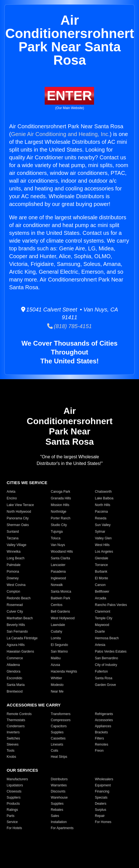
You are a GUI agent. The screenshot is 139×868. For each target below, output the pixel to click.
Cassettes (58, 738)
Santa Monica (61, 592)
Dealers (101, 804)
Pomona (13, 572)
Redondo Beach (19, 598)
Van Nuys (58, 545)
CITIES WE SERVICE (27, 483)
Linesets (57, 744)
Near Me (57, 691)
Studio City (59, 525)
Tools (11, 751)
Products (13, 804)
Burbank (101, 572)
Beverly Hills (16, 625)
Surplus (101, 810)
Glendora (13, 671)
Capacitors (59, 726)
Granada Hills (61, 498)
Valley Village (17, 545)
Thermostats (16, 720)
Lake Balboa (104, 498)
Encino (12, 498)
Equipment (103, 785)
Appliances (103, 726)
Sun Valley (103, 525)
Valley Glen (103, 538)
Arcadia (101, 598)
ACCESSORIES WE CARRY (34, 705)
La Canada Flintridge (22, 638)
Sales (55, 816)
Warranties (59, 785)
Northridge (59, 512)
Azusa (55, 665)
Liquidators (15, 785)
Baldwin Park (60, 598)
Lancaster (58, 565)
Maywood (102, 625)
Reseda (101, 518)
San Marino (59, 651)
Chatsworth (103, 492)
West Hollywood (63, 618)
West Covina (16, 585)
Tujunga (57, 532)
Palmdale (14, 565)
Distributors (59, 779)
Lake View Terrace (20, 505)
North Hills (103, 505)
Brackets (101, 732)
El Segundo (59, 645)
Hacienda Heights (64, 671)
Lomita (56, 638)
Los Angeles (104, 552)
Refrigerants (104, 714)
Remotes (102, 744)
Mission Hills (60, 505)
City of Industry (106, 665)
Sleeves (13, 744)
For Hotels (14, 828)
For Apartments (62, 828)
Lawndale (58, 625)
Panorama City (18, 518)
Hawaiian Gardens (20, 651)
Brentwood (15, 691)
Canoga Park (60, 492)
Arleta (11, 492)
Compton (13, 592)
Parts (11, 816)
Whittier (56, 678)
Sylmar (100, 532)
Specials (101, 797)
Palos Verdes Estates (111, 651)
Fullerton (101, 671)
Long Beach (16, 558)
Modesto (57, 685)
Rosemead (15, 605)
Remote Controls (19, 714)
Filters (99, 738)
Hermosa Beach (107, 638)
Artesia (100, 645)
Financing (102, 791)
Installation (59, 822)
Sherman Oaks (18, 525)
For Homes (103, 822)
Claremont (103, 612)
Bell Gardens (60, 612)
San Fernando (17, 631)
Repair (100, 816)
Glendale (102, 558)
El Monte (101, 578)
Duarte (100, 631)
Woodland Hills (62, 552)
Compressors (61, 720)
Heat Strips (59, 757)
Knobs (11, 757)
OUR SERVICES (22, 770)
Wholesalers (104, 779)
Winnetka (14, 552)
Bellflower (102, 592)
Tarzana (13, 538)
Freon (99, 751)
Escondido (14, 678)
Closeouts (14, 791)
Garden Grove (105, 685)
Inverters (13, 732)
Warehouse (59, 797)
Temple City (104, 618)
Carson (100, 585)
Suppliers (14, 797)
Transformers (61, 714)
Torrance (101, 565)
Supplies (57, 732)
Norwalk (57, 585)
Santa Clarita (60, 558)
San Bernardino (106, 658)
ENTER (69, 96)
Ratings (12, 810)
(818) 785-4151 (69, 326)
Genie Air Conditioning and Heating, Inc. (60, 134)
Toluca (56, 538)
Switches (13, 738)
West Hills (102, 545)
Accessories (104, 720)
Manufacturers (17, 779)
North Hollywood (19, 512)
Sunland (13, 532)
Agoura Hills (16, 645)
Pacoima (101, 512)
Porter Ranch (61, 518)
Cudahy (56, 631)
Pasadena (58, 572)
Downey (13, 578)
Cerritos (57, 605)
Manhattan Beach (20, 618)
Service (12, 822)
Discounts (58, 791)
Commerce (15, 658)
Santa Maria (16, 685)
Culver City (15, 612)
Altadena (13, 665)
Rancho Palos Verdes (111, 605)
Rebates (57, 810)
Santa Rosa (104, 678)
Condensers (16, 726)
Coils (55, 751)
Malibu (56, 658)
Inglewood (58, 578)
